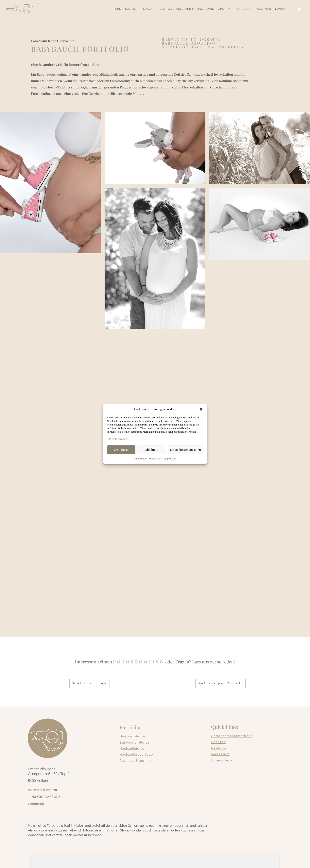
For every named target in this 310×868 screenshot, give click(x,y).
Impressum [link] (170, 458)
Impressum (220, 754)
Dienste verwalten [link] (119, 439)
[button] (201, 409)
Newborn (219, 748)
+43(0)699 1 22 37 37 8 (44, 797)
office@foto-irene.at (43, 790)
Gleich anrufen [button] (89, 683)
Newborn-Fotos (133, 736)
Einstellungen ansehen (185, 450)
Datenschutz (222, 760)
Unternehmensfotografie (232, 736)
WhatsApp (36, 804)
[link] (20, 9)
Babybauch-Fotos (135, 743)
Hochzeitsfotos (132, 749)
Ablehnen (152, 450)
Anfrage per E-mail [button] (220, 683)
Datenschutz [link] (140, 458)
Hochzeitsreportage (136, 755)
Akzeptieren (121, 450)
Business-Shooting (135, 761)
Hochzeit (218, 742)
